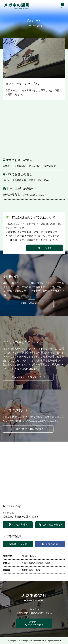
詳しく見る (45, 248)
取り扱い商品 (28, 303)
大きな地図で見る (50, 525)
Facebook (50, 544)
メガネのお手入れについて (28, 429)
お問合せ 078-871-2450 (34, 623)
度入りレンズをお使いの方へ (28, 377)
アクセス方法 (18, 525)
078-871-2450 (18, 544)
